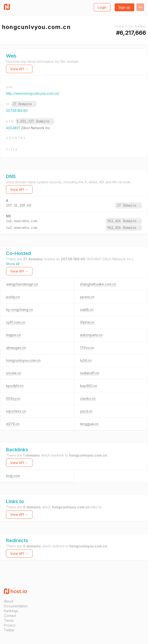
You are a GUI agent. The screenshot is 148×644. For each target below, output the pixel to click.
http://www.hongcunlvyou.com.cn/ (33, 93)
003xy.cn (13, 398)
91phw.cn (87, 322)
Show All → (15, 264)
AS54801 (13, 128)
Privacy (10, 625)
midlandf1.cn (90, 373)
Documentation (16, 606)
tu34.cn (86, 360)
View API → (19, 69)
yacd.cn (86, 411)
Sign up (124, 7)
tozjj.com (13, 476)
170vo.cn (87, 348)
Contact (10, 616)
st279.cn (13, 424)
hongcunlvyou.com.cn (23, 360)
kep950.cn (89, 386)
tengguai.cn (89, 424)
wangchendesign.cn (22, 284)
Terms (9, 620)
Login (102, 7)
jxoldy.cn (13, 297)
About (9, 601)
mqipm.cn (13, 335)
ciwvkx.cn (88, 398)
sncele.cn (14, 373)
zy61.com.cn (16, 322)
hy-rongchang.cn (19, 310)
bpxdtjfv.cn (15, 386)
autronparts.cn (91, 335)
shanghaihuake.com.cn (98, 284)
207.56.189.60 (17, 111)
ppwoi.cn (87, 297)
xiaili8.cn (87, 310)
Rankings (11, 611)
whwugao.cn (16, 348)
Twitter (9, 630)
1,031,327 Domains (35, 121)
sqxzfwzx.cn (16, 411)
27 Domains (24, 104)
